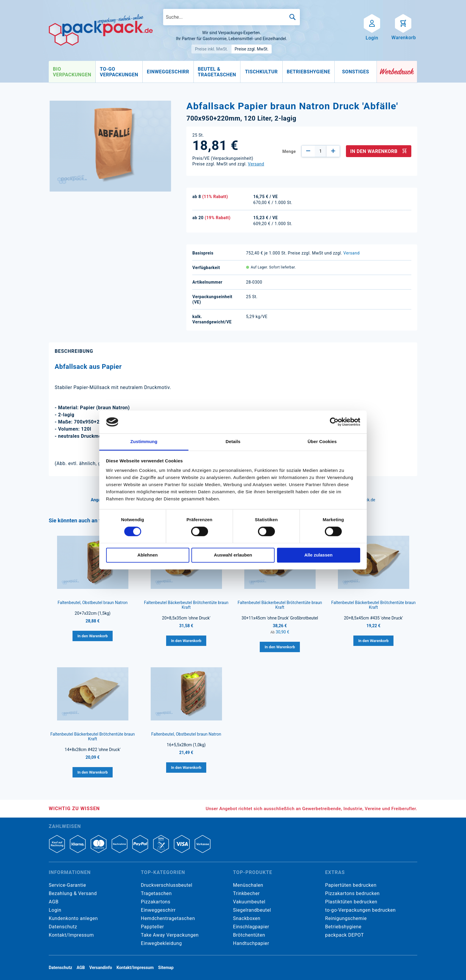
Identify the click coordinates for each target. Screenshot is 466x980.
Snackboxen (247, 918)
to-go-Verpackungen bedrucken (360, 910)
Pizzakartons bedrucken (352, 893)
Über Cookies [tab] (322, 441)
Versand (256, 164)
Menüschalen (248, 885)
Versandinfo (101, 968)
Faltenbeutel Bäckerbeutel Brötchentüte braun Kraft (186, 605)
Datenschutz (63, 927)
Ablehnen (147, 555)
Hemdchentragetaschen (168, 918)
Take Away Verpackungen (170, 935)
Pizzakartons (156, 902)
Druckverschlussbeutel (167, 885)
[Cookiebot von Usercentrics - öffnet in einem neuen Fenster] (334, 422)
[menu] (213, 72)
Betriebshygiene (343, 927)
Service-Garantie (67, 885)
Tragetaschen (156, 893)
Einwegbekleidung (161, 943)
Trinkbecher (246, 893)
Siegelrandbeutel (252, 910)
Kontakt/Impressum (71, 935)
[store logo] (101, 30)
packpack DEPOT (344, 935)
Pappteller (152, 927)
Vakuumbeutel (249, 902)
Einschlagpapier (251, 927)
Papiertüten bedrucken (351, 885)
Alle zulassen (318, 555)
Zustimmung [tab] (144, 441)
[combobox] (232, 17)
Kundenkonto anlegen (73, 918)
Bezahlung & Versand (73, 893)
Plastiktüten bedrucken (351, 902)
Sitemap (166, 968)
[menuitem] (72, 72)
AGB (54, 902)
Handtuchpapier (251, 943)
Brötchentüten (249, 935)
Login (55, 910)
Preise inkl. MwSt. (211, 49)
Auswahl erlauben (233, 555)
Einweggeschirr (158, 910)
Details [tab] (233, 441)
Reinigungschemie (346, 918)
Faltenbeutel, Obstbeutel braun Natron (93, 603)
